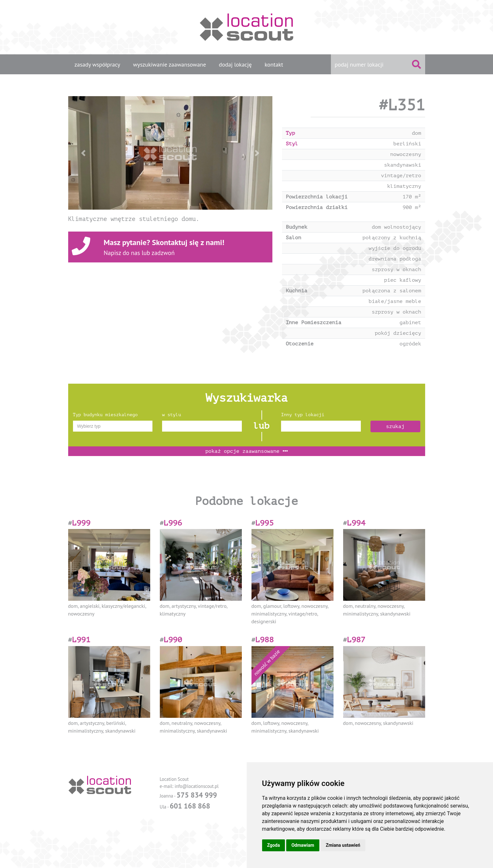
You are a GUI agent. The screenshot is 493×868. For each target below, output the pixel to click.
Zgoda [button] (274, 845)
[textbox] (113, 426)
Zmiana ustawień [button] (343, 845)
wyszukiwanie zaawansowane (170, 64)
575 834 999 (197, 795)
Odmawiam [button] (303, 845)
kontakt (274, 64)
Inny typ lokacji (303, 415)
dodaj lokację (235, 64)
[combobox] (113, 426)
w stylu (172, 415)
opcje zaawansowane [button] (246, 451)
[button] (83, 153)
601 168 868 (190, 806)
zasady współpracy (97, 64)
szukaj (395, 426)
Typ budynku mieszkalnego (105, 415)
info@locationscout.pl (197, 786)
